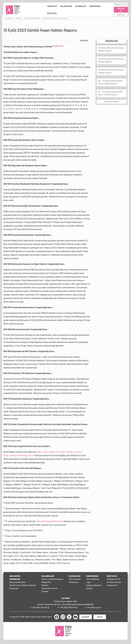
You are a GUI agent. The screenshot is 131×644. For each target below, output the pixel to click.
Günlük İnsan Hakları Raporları (23, 584)
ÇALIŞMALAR (56, 9)
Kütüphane (74, 581)
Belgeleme (46, 581)
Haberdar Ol (112, 584)
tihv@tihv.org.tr (94, 606)
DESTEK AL (121, 9)
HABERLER (42, 9)
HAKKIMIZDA (84, 9)
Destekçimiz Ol (113, 578)
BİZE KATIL (98, 9)
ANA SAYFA (15, 575)
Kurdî (124, 5)
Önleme (45, 584)
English (117, 5)
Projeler (45, 590)
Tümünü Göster (112, 100)
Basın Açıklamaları (18, 581)
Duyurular (14, 587)
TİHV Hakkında (93, 578)
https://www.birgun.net (48, 451)
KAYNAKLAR (70, 9)
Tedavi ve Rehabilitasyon (53, 578)
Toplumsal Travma (50, 587)
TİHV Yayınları (75, 578)
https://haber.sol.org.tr (71, 451)
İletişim (89, 587)
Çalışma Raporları (94, 584)
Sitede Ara (120, 13)
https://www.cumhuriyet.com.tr (19, 454)
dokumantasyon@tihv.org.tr (50, 520)
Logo (88, 581)
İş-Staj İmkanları (114, 581)
